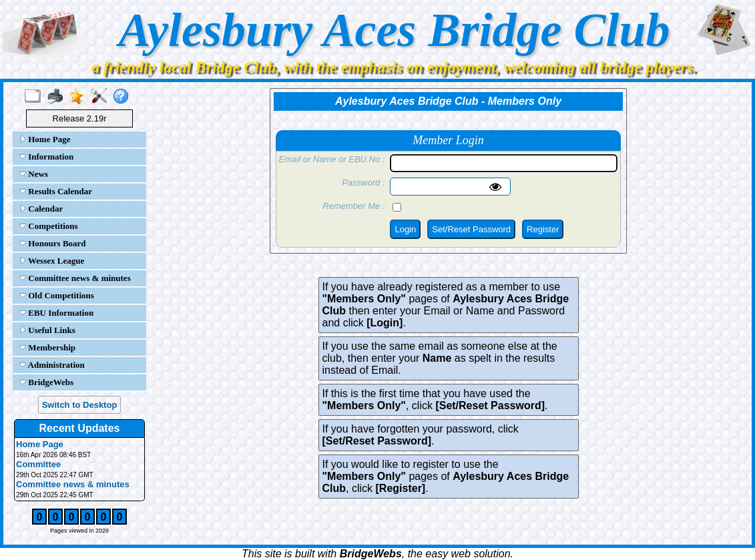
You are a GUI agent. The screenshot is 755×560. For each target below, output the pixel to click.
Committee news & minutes (75, 278)
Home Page (45, 139)
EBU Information (56, 313)
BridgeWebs (46, 382)
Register (543, 229)
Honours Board (53, 243)
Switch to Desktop (80, 405)
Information (46, 157)
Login (405, 229)
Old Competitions (57, 295)
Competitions (49, 226)
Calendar (41, 209)
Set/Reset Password (471, 229)
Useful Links (47, 330)
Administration (52, 365)
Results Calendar (56, 191)
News (34, 174)
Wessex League (52, 261)
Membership (47, 347)
